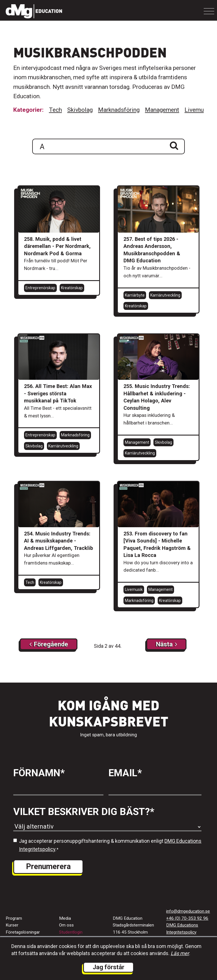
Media (65, 918)
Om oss (66, 925)
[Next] (49, 644)
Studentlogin (71, 932)
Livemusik (198, 110)
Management (162, 110)
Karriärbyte (135, 295)
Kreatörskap (72, 288)
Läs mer (180, 953)
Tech (55, 110)
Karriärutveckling (165, 295)
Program (14, 918)
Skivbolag (80, 110)
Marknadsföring (119, 110)
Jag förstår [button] (108, 967)
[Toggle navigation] (209, 11)
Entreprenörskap (40, 288)
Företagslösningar (23, 932)
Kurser (12, 925)
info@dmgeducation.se (188, 911)
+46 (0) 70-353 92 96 (187, 918)
